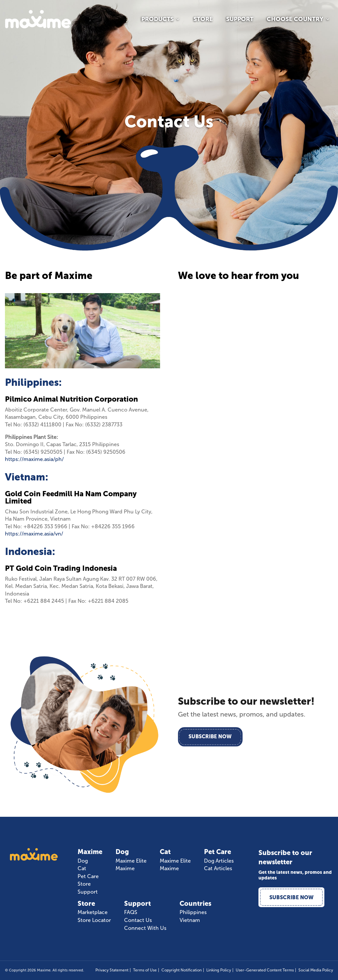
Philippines (193, 912)
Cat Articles (218, 869)
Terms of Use (145, 970)
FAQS (131, 912)
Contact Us (138, 920)
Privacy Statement (112, 970)
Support (240, 20)
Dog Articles (219, 861)
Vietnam (190, 920)
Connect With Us (145, 928)
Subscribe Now (211, 737)
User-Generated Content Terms (265, 970)
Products (157, 20)
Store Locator (94, 920)
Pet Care (88, 876)
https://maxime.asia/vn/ (34, 534)
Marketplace (93, 912)
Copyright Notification (182, 970)
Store (203, 20)
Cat (82, 869)
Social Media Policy (316, 970)
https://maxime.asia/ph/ (34, 459)
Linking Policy (219, 970)
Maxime (125, 869)
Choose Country (295, 20)
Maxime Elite (131, 861)
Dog (83, 861)
